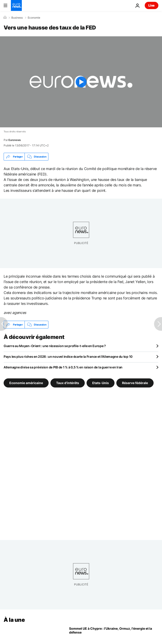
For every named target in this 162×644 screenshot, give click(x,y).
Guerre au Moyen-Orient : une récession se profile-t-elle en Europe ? (55, 346)
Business (17, 18)
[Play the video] (81, 82)
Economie (34, 18)
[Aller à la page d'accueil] (16, 5)
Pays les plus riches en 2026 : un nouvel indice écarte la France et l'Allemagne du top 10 (68, 357)
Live (152, 5)
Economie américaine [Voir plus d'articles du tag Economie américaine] (26, 383)
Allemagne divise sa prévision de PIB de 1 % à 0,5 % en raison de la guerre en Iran (63, 367)
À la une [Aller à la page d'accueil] (14, 620)
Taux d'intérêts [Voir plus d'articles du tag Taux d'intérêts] (68, 383)
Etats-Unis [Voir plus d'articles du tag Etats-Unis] (101, 383)
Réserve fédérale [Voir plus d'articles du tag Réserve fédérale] (135, 383)
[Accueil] (5, 17)
